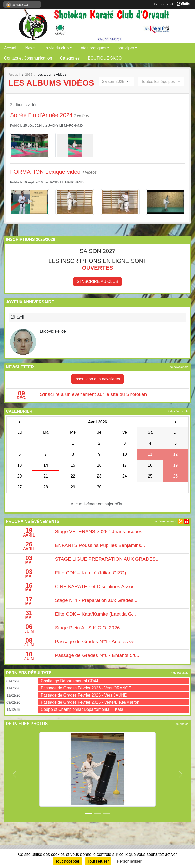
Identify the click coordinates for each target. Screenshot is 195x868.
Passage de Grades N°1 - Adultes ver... (97, 641)
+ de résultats (180, 673)
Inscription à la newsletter (98, 379)
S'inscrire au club (97, 281)
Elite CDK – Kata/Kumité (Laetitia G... (96, 614)
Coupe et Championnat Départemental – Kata (82, 709)
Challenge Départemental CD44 (70, 681)
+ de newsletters (178, 367)
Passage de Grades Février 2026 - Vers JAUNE (84, 695)
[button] (15, 774)
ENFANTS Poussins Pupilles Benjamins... (100, 545)
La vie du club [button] (56, 48)
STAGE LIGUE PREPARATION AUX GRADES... (108, 559)
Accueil (11, 48)
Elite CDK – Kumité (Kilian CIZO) (91, 573)
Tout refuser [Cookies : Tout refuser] (98, 861)
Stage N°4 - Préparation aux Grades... (96, 600)
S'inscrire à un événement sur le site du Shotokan (93, 394)
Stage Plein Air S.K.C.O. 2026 (87, 628)
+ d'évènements (178, 411)
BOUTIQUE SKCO (105, 58)
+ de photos (181, 724)
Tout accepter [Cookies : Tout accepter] (67, 861)
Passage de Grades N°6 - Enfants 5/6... (98, 655)
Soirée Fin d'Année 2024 (41, 115)
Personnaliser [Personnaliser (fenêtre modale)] (129, 861)
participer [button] (126, 48)
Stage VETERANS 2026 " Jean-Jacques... (101, 532)
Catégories (70, 58)
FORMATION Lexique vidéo (45, 172)
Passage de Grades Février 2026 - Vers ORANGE (86, 688)
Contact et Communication (28, 58)
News (30, 48)
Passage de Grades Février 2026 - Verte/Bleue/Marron (90, 702)
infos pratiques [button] (93, 48)
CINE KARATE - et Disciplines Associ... (97, 587)
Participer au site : (172, 4)
